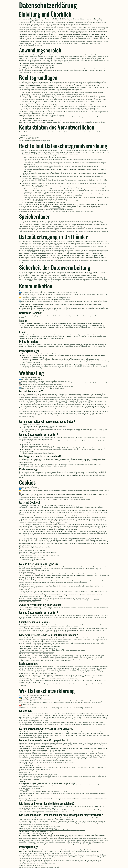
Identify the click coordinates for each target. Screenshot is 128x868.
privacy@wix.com (61, 819)
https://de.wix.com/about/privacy (44, 864)
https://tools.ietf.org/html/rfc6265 (30, 600)
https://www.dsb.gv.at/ (57, 208)
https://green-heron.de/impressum (38, 141)
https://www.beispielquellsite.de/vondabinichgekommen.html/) (84, 448)
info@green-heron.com (31, 137)
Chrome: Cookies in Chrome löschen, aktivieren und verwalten (39, 647)
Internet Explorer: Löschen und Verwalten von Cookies (37, 652)
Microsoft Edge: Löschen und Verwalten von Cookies (36, 654)
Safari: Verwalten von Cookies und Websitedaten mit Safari (38, 648)
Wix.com (101, 755)
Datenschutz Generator (42, 867)
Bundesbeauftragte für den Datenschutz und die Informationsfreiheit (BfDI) (43, 210)
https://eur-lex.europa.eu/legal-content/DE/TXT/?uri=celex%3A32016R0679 (52, 89)
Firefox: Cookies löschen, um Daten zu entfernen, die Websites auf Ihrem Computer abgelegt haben (52, 650)
